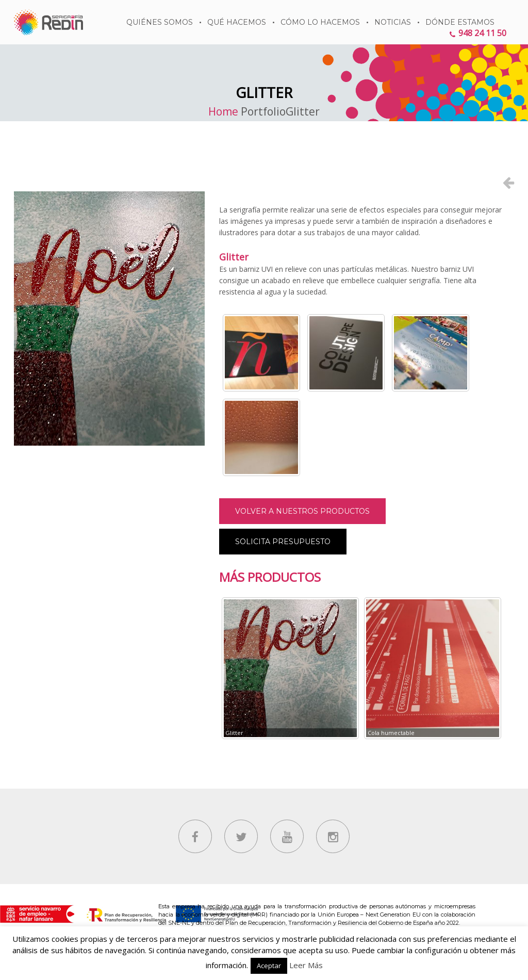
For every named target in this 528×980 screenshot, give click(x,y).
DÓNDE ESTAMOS (460, 22)
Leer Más (306, 965)
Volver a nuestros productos (302, 511)
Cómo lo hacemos (320, 22)
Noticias (393, 22)
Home (223, 111)
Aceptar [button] (269, 966)
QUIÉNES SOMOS (160, 22)
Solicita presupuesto (283, 542)
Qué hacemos (237, 22)
